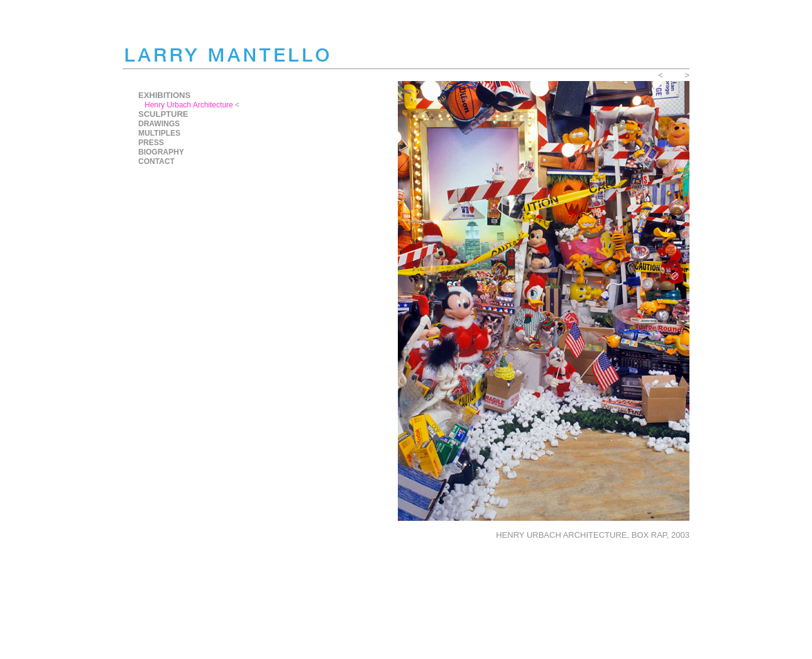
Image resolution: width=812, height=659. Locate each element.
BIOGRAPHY (161, 152)
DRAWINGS (159, 124)
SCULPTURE (163, 114)
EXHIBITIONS (164, 95)
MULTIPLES (159, 133)
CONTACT (156, 161)
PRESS (151, 143)
